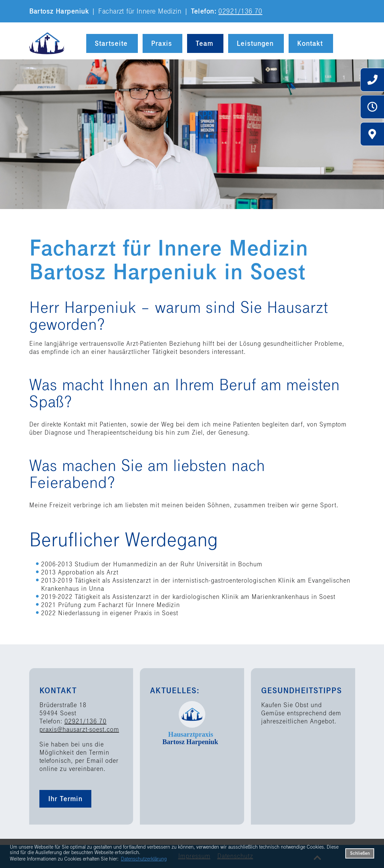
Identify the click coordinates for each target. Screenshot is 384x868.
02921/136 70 (240, 11)
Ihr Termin (65, 799)
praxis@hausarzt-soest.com (79, 729)
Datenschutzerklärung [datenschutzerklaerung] (144, 859)
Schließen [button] (360, 853)
